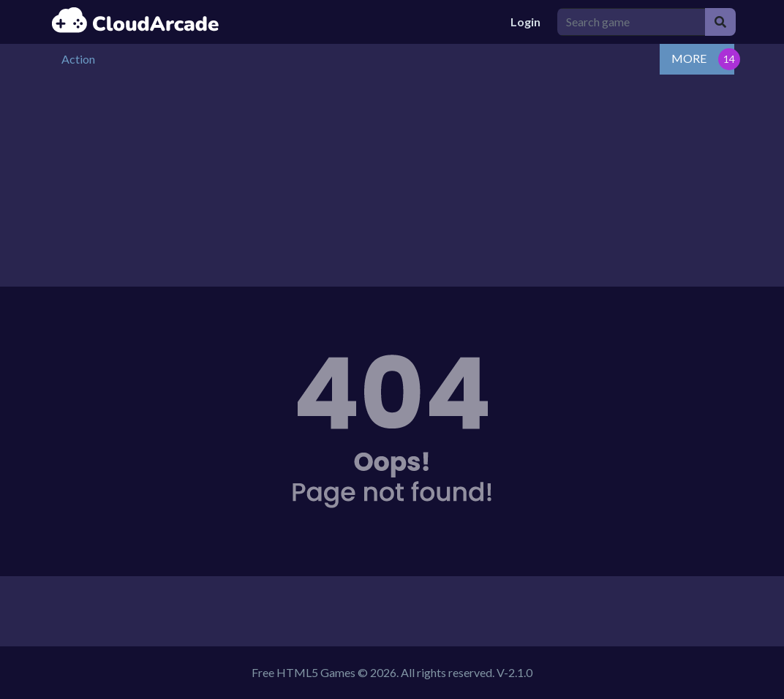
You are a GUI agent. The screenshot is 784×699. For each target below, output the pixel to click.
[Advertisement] (392, 184)
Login (525, 22)
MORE (689, 58)
